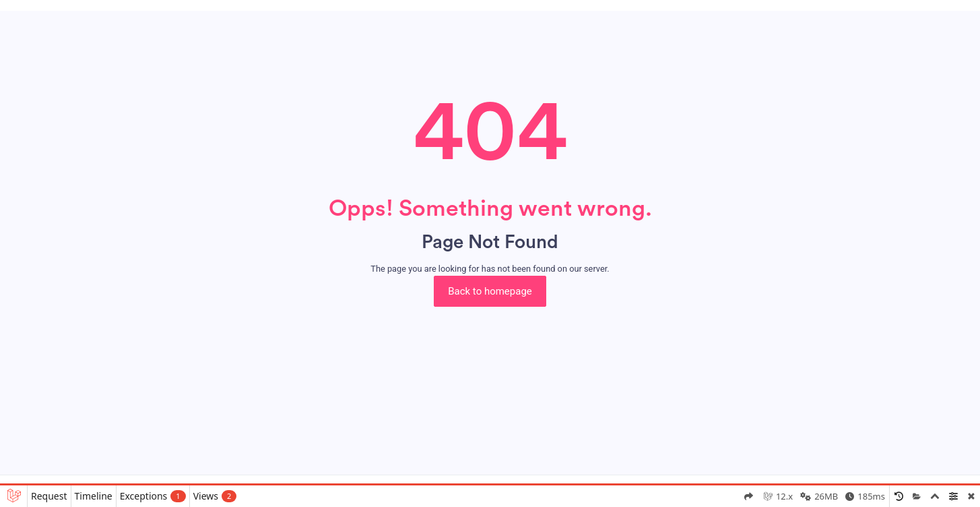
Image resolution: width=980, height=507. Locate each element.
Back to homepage (490, 291)
